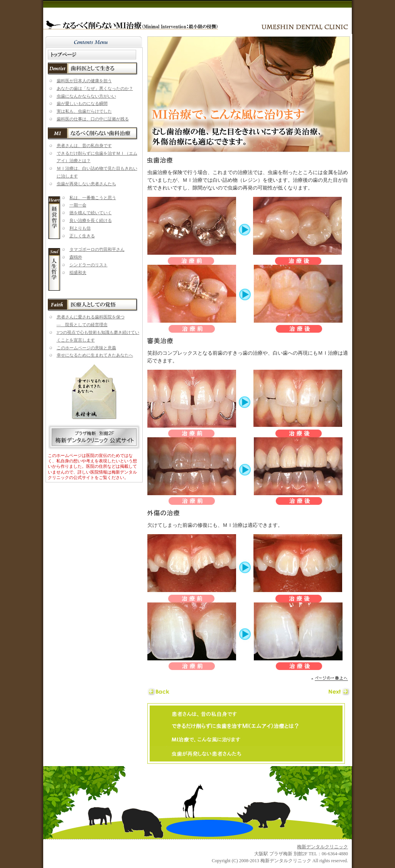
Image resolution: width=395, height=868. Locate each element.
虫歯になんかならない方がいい (86, 96)
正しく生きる (82, 236)
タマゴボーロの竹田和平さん (97, 249)
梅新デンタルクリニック (322, 847)
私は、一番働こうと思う (93, 198)
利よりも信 (80, 228)
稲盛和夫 (78, 272)
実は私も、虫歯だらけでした (84, 111)
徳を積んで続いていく (91, 213)
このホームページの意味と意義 (86, 348)
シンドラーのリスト (89, 265)
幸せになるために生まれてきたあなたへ (95, 355)
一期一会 (78, 205)
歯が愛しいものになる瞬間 (82, 103)
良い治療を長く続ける (91, 220)
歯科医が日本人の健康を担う (84, 81)
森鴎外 (76, 257)
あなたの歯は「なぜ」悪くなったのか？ (95, 88)
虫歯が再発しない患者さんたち (86, 184)
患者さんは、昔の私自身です (84, 146)
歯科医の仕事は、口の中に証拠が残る (93, 119)
